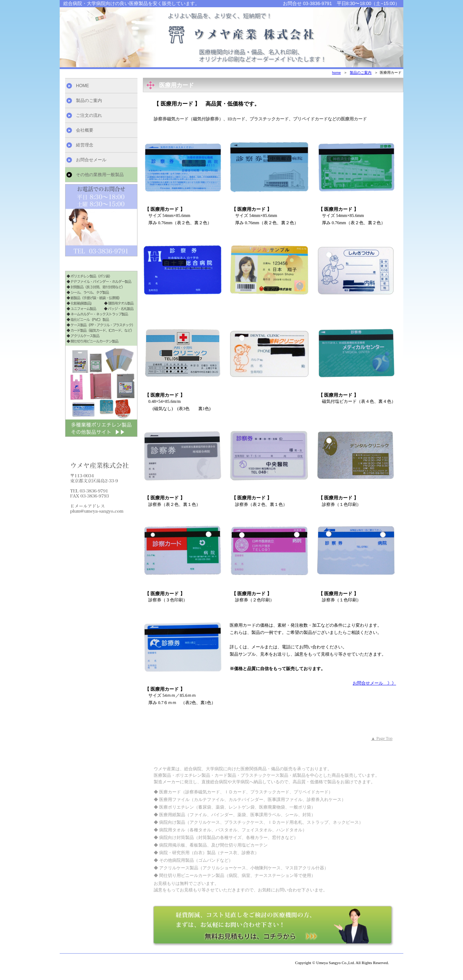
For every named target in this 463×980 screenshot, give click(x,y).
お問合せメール (91, 160)
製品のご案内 (89, 101)
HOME (82, 86)
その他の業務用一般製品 (100, 175)
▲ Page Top (382, 738)
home (336, 73)
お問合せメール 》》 (374, 683)
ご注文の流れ (89, 115)
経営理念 (85, 145)
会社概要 (85, 130)
